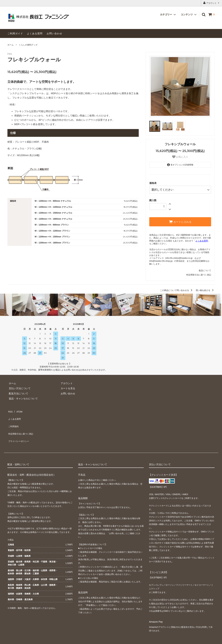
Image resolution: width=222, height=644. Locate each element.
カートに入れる (180, 220)
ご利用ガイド (15, 33)
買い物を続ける (205, 289)
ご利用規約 (13, 419)
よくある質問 (35, 33)
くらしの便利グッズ (28, 45)
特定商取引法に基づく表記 (199, 274)
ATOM (18, 409)
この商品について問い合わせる (177, 289)
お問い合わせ (54, 33)
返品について (205, 269)
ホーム (11, 45)
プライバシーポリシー (20, 430)
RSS (10, 409)
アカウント (212, 3)
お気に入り (180, 157)
